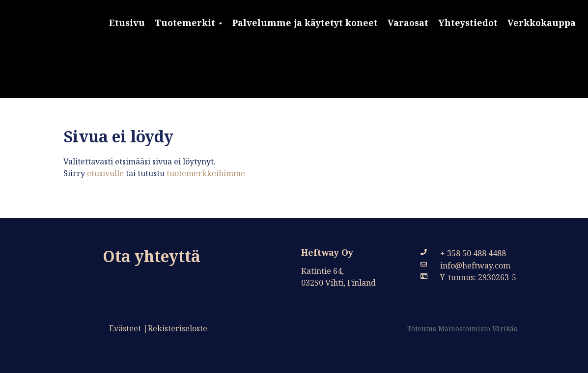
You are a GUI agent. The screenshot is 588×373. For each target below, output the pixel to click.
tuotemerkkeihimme (206, 173)
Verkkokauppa (542, 23)
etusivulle (104, 173)
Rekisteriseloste (178, 328)
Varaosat (408, 23)
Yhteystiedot (468, 23)
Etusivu (127, 23)
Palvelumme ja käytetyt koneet (305, 23)
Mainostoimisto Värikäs (478, 329)
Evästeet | (128, 328)
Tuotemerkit (189, 23)
